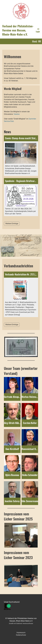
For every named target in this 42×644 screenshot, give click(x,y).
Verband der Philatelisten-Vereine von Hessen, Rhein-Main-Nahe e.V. (18, 30)
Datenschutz (21, 635)
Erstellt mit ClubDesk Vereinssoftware (21, 623)
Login (38, 30)
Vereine (17, 114)
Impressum (21, 633)
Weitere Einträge (12, 224)
